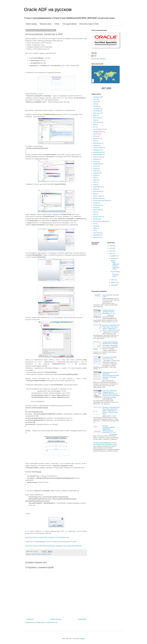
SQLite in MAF (98, 217)
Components (97, 109)
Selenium (96, 219)
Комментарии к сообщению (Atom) (47, 622)
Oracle (49, 554)
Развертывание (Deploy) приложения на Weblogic (110, 343)
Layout (95, 189)
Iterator (95, 175)
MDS (95, 194)
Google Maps (97, 164)
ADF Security (97, 122)
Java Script (37, 554)
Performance (97, 205)
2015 (111, 248)
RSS (95, 212)
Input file (96, 171)
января (113, 285)
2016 (111, 246)
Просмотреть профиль (99, 59)
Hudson (96, 168)
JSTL (95, 182)
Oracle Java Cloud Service (101, 201)
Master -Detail (97, 196)
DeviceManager (98, 155)
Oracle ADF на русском (48, 9)
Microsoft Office (98, 198)
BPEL (95, 116)
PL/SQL (96, 203)
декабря (114, 256)
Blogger (82, 639)
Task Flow (96, 134)
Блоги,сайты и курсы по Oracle (89, 24)
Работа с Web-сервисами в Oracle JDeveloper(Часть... (115, 265)
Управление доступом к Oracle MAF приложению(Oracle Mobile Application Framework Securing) (111, 376)
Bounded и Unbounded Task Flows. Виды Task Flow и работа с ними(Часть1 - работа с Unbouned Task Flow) (111, 411)
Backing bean (97, 143)
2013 (111, 254)
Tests (95, 120)
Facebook (96, 159)
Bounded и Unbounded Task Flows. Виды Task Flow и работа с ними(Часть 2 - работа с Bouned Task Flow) (111, 328)
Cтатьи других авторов (69, 24)
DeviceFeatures (98, 152)
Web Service (97, 113)
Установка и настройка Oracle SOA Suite (110, 358)
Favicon (96, 162)
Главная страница (31, 24)
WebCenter (97, 235)
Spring (95, 226)
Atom (95, 141)
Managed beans (98, 132)
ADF (32, 554)
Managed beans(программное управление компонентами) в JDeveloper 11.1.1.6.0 (109, 429)
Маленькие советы (46, 24)
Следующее (30, 619)
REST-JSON (97, 210)
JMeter (95, 180)
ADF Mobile (97, 111)
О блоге (57, 24)
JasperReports (98, 187)
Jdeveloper (44, 554)
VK (94, 230)
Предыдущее (82, 619)
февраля (114, 282)
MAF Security (97, 191)
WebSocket (97, 237)
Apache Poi (97, 139)
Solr (94, 224)
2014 (111, 251)
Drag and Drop (98, 157)
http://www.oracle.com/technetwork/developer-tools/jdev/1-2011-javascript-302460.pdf (54, 546)
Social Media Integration (100, 221)
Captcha (96, 145)
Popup (95, 207)
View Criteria (97, 233)
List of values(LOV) (99, 129)
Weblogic (96, 106)
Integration (96, 173)
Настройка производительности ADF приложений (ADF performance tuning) (105, 443)
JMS (95, 178)
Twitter (95, 228)
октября (114, 259)
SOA (95, 214)
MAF (95, 104)
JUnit (95, 185)
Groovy (95, 166)
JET (94, 127)
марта (113, 280)
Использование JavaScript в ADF (115, 274)
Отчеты (96, 136)
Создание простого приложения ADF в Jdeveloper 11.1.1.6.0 (109, 312)
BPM (95, 125)
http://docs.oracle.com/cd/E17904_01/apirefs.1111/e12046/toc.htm (47, 537)
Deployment (97, 150)
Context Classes (98, 148)
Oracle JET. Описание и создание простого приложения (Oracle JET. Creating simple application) (111, 393)
